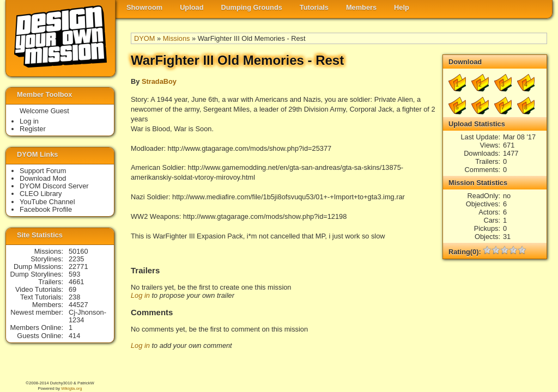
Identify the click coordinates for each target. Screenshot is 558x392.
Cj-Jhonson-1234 (87, 316)
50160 (78, 251)
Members (361, 7)
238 (74, 297)
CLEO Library (41, 194)
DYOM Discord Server (54, 186)
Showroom (144, 7)
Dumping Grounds (252, 7)
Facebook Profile (46, 209)
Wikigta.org (71, 388)
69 (72, 289)
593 (74, 274)
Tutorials (314, 7)
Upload (192, 7)
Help (402, 7)
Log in (140, 295)
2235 (76, 259)
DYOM (144, 38)
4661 (76, 282)
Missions (177, 38)
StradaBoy (159, 81)
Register (33, 129)
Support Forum (43, 171)
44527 (78, 305)
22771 (78, 267)
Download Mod (43, 178)
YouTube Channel (47, 202)
